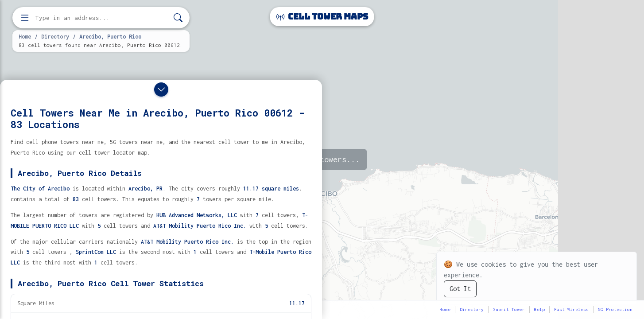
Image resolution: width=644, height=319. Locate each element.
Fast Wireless (571, 309)
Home (25, 36)
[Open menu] (25, 18)
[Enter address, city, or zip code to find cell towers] (102, 18)
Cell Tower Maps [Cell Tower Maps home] (322, 17)
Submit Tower (509, 309)
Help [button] (539, 309)
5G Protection (615, 309)
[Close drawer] (161, 89)
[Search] (178, 18)
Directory (55, 36)
